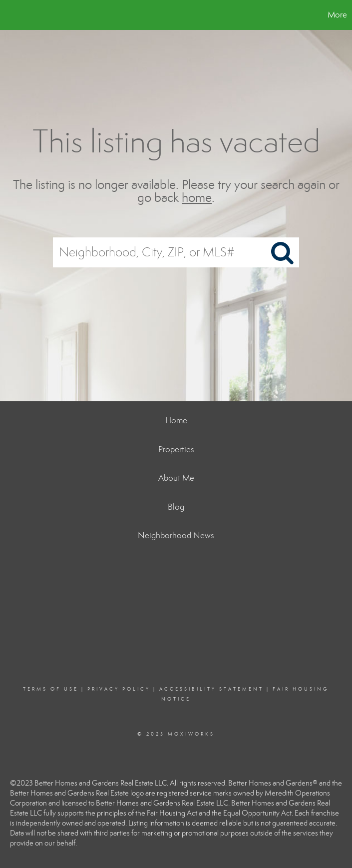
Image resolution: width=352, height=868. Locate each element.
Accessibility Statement (211, 689)
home (197, 198)
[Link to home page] (13, 15)
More (337, 15)
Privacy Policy (119, 689)
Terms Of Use (51, 689)
